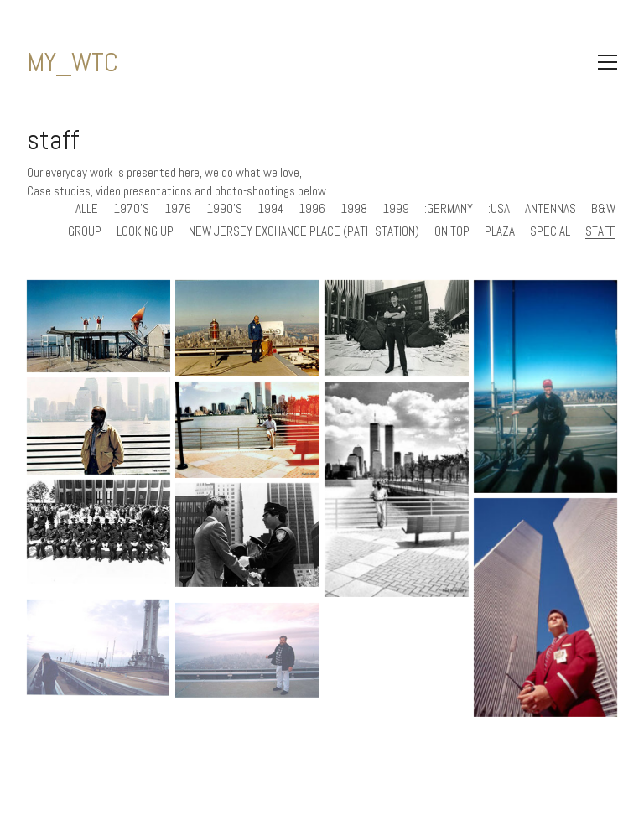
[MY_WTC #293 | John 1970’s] (247, 328)
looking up (145, 231)
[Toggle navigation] (608, 62)
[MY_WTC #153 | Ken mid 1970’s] (247, 535)
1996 (312, 209)
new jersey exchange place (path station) (304, 231)
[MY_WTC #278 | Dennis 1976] (397, 328)
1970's (131, 209)
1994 (270, 209)
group (85, 231)
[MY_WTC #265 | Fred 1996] (247, 430)
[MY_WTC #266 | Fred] (99, 426)
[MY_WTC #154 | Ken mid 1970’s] (99, 532)
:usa (499, 209)
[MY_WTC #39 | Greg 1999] (99, 663)
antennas (551, 209)
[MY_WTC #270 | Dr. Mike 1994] (546, 387)
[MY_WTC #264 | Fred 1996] (397, 489)
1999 (396, 209)
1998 (354, 209)
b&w (603, 209)
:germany (449, 209)
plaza (500, 231)
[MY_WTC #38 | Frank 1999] (247, 665)
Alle (87, 209)
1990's (224, 209)
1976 (178, 209)
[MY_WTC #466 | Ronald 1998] (99, 327)
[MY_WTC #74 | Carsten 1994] (546, 608)
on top (452, 231)
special (550, 231)
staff (600, 231)
